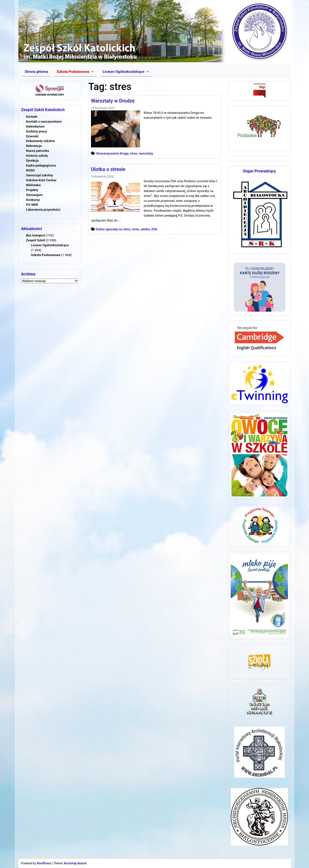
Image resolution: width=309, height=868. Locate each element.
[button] (75, 72)
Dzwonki (32, 136)
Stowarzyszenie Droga (112, 153)
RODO (30, 170)
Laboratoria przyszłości (43, 210)
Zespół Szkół (36, 240)
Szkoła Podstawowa (46, 255)
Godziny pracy (36, 131)
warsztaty (146, 153)
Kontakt (32, 117)
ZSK (154, 229)
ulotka (145, 229)
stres (134, 153)
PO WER (32, 205)
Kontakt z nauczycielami (44, 122)
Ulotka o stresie (108, 169)
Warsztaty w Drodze (113, 101)
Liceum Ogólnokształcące (50, 245)
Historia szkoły (37, 156)
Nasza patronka (38, 151)
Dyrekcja (32, 161)
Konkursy (33, 200)
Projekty (32, 190)
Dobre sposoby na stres (113, 229)
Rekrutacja (34, 146)
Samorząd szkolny (39, 175)
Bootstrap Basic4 (75, 863)
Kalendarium (35, 126)
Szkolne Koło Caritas (41, 180)
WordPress (44, 863)
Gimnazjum (34, 195)
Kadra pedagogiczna (41, 165)
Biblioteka (33, 185)
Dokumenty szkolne (40, 141)
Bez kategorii (36, 235)
